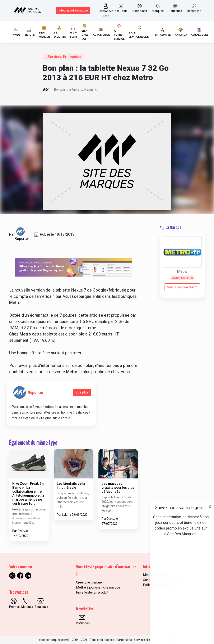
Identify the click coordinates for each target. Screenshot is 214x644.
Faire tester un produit (92, 592)
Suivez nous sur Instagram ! (181, 508)
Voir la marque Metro (182, 287)
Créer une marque (89, 582)
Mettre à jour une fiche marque (98, 587)
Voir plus (82, 392)
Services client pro (146, 640)
